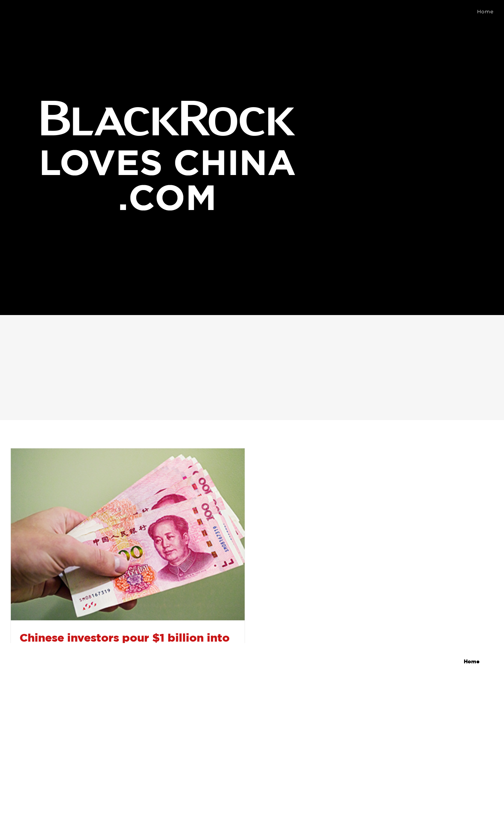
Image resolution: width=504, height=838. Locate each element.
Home (472, 662)
